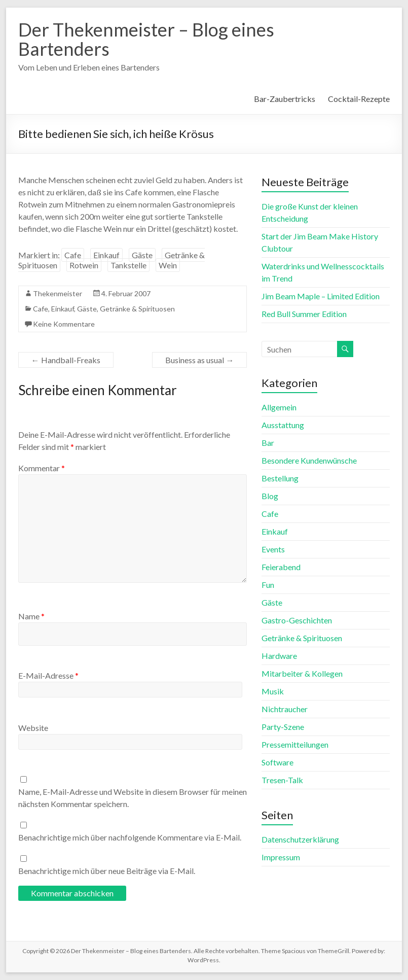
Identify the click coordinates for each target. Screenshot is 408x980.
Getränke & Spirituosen (137, 309)
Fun (268, 585)
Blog (270, 496)
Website (33, 728)
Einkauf (106, 255)
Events (273, 549)
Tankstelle (128, 265)
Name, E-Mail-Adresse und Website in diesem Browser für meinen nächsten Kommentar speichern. (133, 798)
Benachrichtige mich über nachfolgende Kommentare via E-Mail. (130, 837)
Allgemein (279, 407)
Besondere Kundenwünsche (309, 460)
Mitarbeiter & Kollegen (302, 673)
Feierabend (281, 567)
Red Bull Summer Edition (304, 314)
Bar (268, 443)
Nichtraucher (285, 709)
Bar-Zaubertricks (285, 99)
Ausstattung (283, 425)
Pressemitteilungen (295, 744)
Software (277, 762)
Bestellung (280, 478)
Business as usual (199, 360)
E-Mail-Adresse (48, 675)
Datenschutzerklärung (300, 839)
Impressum (281, 857)
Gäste (142, 255)
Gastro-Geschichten (297, 620)
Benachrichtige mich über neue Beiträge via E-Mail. (107, 871)
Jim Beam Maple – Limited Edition (321, 296)
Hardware (279, 656)
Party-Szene (283, 727)
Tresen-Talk (282, 780)
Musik (273, 691)
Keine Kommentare (64, 324)
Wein (168, 265)
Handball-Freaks (66, 360)
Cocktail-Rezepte (359, 99)
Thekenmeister (58, 293)
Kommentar (42, 468)
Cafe (73, 255)
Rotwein (84, 265)
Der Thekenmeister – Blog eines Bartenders (146, 39)
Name (31, 616)
